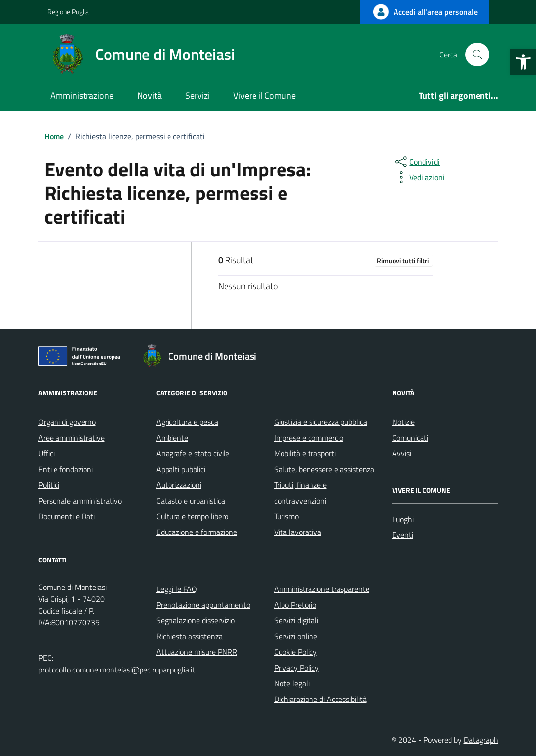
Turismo (286, 516)
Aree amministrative (71, 438)
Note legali (292, 683)
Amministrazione (82, 96)
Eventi (403, 535)
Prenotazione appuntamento (203, 605)
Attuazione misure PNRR (197, 652)
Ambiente (172, 438)
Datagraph (481, 740)
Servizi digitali (296, 620)
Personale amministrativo (80, 501)
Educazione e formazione (197, 532)
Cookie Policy (296, 652)
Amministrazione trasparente (322, 589)
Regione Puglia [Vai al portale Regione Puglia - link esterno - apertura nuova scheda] (68, 12)
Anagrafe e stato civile (193, 453)
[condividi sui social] (417, 162)
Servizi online (296, 636)
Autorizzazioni (179, 485)
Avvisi (402, 453)
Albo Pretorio (295, 605)
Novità (149, 96)
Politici (49, 485)
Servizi (197, 96)
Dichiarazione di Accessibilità (320, 699)
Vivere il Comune (265, 96)
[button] (523, 62)
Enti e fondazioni (66, 469)
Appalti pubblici (181, 469)
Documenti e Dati (67, 516)
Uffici (46, 453)
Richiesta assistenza (189, 636)
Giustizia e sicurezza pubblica (321, 422)
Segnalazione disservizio (196, 620)
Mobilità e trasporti (305, 453)
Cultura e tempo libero (192, 516)
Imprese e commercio (309, 438)
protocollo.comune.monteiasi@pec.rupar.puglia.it (117, 670)
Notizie (403, 422)
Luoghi (403, 519)
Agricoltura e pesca (187, 422)
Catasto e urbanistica (191, 501)
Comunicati (410, 438)
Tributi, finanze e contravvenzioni (300, 493)
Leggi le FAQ (177, 589)
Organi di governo (67, 422)
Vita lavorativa (298, 532)
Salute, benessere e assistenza (324, 469)
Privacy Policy (296, 668)
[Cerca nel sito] (477, 55)
